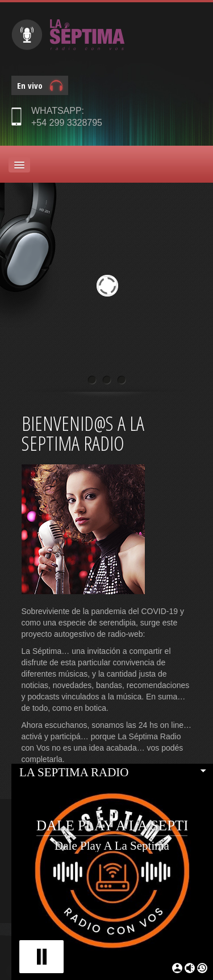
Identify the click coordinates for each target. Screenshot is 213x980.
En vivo (30, 85)
